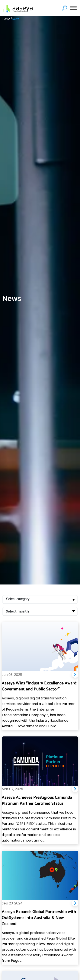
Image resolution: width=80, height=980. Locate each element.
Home (6, 19)
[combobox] (40, 599)
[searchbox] (26, 599)
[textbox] (20, 611)
